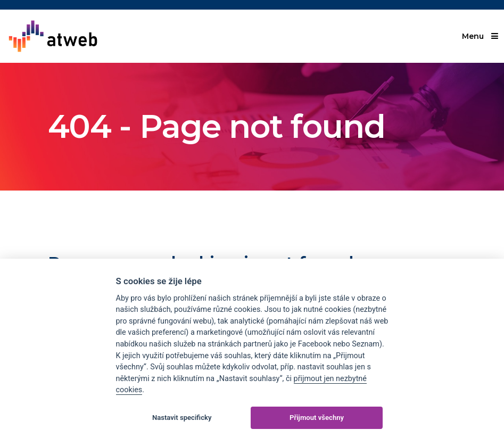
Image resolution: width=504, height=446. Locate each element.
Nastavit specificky (182, 418)
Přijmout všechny (317, 418)
